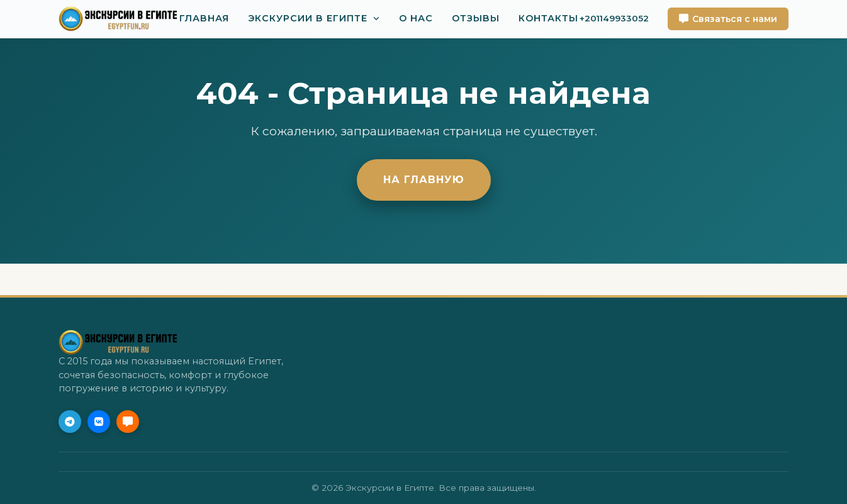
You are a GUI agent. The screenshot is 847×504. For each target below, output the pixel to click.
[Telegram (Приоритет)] (70, 422)
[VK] (99, 422)
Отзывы (476, 18)
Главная (204, 18)
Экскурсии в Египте (308, 18)
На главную (424, 180)
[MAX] (128, 422)
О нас (416, 18)
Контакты (548, 18)
